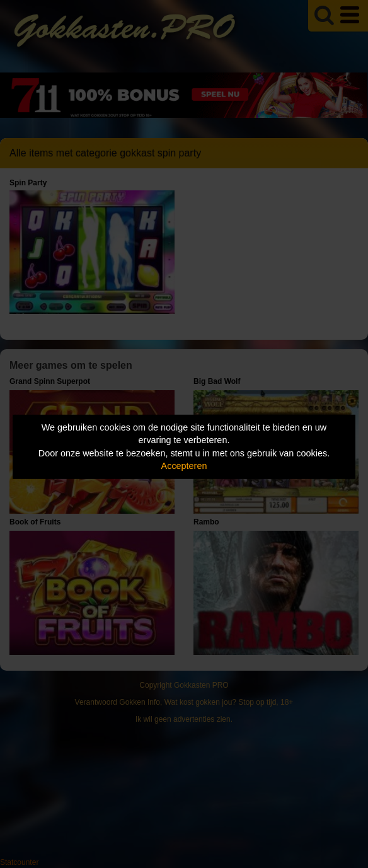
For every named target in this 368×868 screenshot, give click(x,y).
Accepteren (184, 466)
